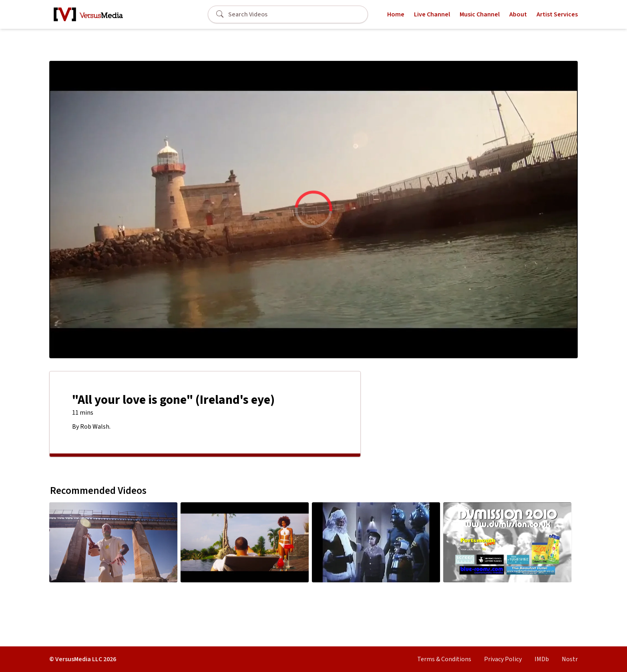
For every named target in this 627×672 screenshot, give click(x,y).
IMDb (542, 659)
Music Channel (480, 14)
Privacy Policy (503, 659)
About (518, 14)
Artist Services (557, 14)
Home (396, 14)
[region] (313, 210)
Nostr (570, 659)
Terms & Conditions (444, 659)
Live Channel (432, 14)
